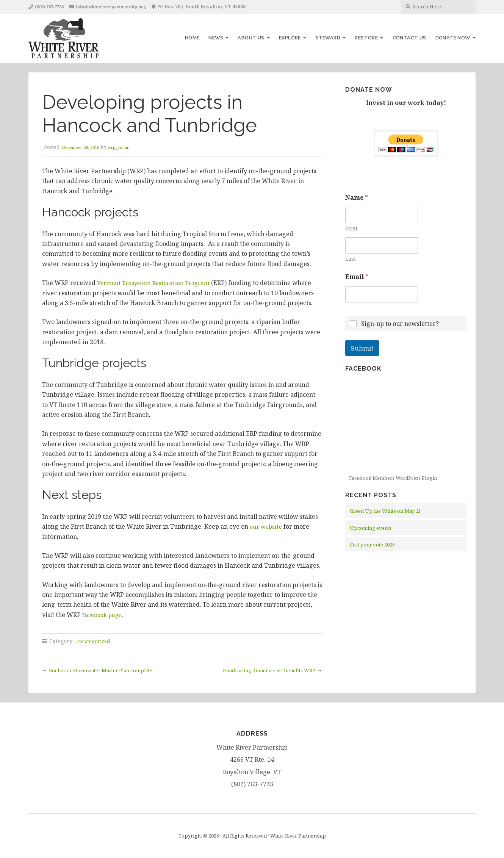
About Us (251, 38)
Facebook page (104, 615)
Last (351, 259)
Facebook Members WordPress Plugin (396, 478)
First (351, 228)
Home (192, 38)
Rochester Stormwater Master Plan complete (108, 670)
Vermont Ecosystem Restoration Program (157, 283)
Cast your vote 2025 (375, 544)
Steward (328, 38)
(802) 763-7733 (52, 7)
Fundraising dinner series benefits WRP (261, 670)
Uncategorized (94, 641)
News (216, 38)
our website (267, 526)
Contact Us (409, 38)
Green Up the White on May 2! (390, 511)
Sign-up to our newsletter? (400, 324)
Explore (290, 38)
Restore (366, 38)
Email (357, 277)
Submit (362, 348)
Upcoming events (373, 528)
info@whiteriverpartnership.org (120, 7)
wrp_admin (127, 147)
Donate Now (453, 38)
